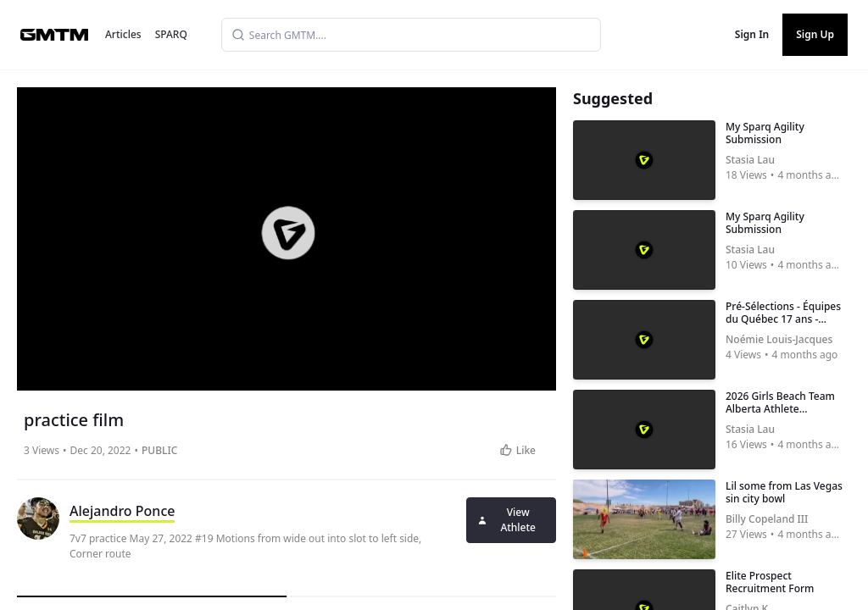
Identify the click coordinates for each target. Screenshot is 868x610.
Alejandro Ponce (122, 511)
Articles (123, 34)
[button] (288, 233)
